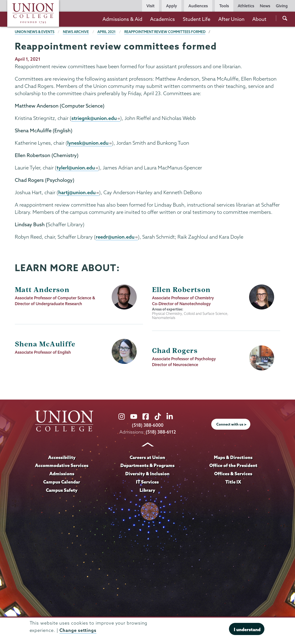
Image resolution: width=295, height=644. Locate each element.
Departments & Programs (147, 466)
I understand (247, 629)
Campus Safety (62, 491)
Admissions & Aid (122, 19)
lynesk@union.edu (90, 143)
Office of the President (233, 466)
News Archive (76, 32)
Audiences (198, 6)
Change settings (78, 630)
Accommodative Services (62, 466)
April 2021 (107, 32)
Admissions (62, 475)
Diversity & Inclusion (147, 475)
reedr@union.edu (117, 238)
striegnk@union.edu (96, 118)
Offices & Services (233, 475)
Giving (282, 6)
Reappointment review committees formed (165, 32)
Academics (162, 19)
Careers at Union (147, 458)
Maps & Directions (233, 458)
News (265, 6)
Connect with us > (231, 425)
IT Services (147, 483)
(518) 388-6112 (161, 433)
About (259, 19)
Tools (224, 6)
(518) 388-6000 (148, 426)
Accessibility (62, 458)
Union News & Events (35, 32)
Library (147, 491)
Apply (172, 6)
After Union (231, 19)
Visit (151, 6)
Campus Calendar (62, 483)
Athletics (246, 6)
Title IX (233, 483)
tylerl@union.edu (78, 168)
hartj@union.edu (79, 193)
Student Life (197, 19)
